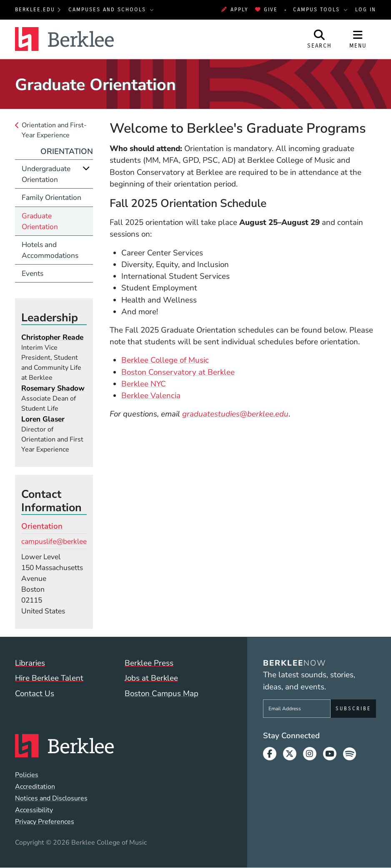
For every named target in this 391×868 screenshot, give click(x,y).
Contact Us (35, 694)
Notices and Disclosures (51, 798)
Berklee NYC (144, 384)
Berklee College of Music (165, 360)
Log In (366, 9)
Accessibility (34, 810)
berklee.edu (35, 9)
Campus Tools (318, 9)
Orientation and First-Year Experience (54, 130)
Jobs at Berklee (151, 678)
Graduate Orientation (40, 221)
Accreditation (35, 787)
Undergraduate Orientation (46, 174)
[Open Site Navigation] (358, 39)
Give (266, 9)
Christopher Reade (52, 337)
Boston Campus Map (162, 694)
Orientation (67, 151)
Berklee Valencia (151, 396)
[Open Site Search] (320, 39)
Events (33, 273)
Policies (27, 775)
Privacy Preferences (45, 822)
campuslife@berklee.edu (61, 541)
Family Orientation (51, 197)
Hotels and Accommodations (50, 250)
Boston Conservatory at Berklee (178, 372)
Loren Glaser (43, 419)
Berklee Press (149, 663)
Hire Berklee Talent (49, 678)
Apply (235, 9)
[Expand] (86, 168)
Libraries (30, 663)
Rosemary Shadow (53, 388)
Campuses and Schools (108, 9)
